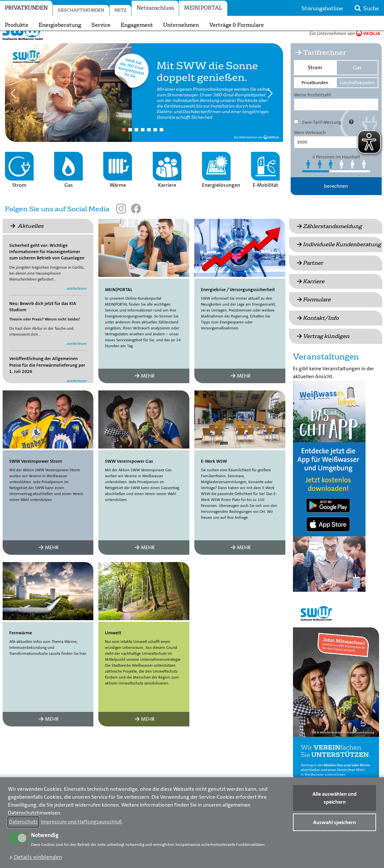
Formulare (313, 313)
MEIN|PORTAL (203, 8)
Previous (16, 106)
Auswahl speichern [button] (335, 822)
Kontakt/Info (317, 332)
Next (272, 106)
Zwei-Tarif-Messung (322, 136)
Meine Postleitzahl (312, 108)
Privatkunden (26, 8)
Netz (120, 10)
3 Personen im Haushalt (336, 170)
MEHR (144, 389)
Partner (309, 276)
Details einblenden (38, 857)
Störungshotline (322, 9)
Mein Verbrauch (310, 146)
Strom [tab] (315, 81)
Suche (366, 8)
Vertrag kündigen (322, 350)
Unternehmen (181, 25)
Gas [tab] (357, 81)
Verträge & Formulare (237, 25)
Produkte (17, 25)
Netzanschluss (155, 8)
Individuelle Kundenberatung (338, 258)
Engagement (137, 25)
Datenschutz (23, 822)
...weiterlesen (76, 302)
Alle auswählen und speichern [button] (335, 798)
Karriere (310, 295)
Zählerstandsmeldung (329, 240)
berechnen (336, 200)
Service (101, 25)
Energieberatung (60, 25)
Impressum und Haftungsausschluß (81, 822)
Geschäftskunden (81, 10)
